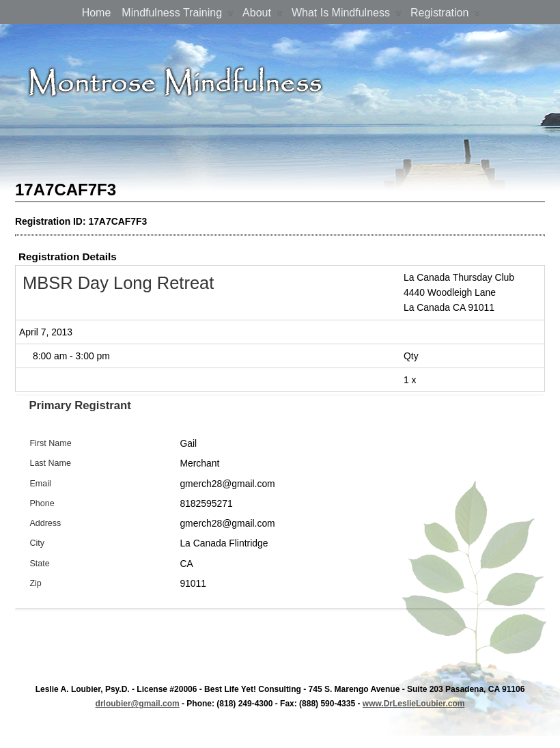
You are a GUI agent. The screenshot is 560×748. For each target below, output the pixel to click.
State (39, 564)
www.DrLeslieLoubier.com (414, 704)
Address (45, 523)
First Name (50, 443)
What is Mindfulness (347, 15)
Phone (42, 503)
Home (97, 13)
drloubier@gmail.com (138, 704)
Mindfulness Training (178, 15)
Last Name (50, 463)
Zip (35, 583)
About (263, 15)
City (37, 543)
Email (40, 484)
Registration (445, 15)
